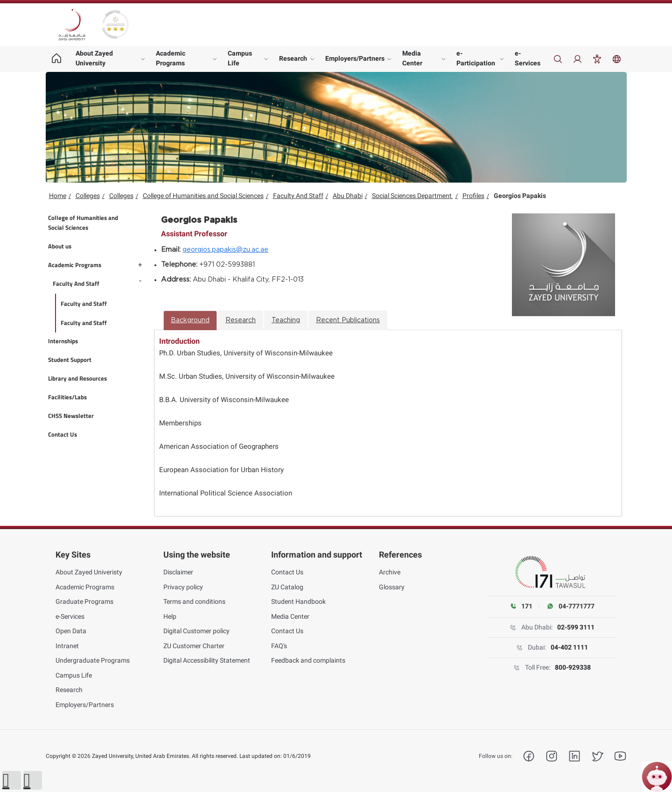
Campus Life (240, 58)
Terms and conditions (194, 601)
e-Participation (476, 58)
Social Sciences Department (413, 196)
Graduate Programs (84, 601)
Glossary (392, 587)
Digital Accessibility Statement (207, 660)
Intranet (67, 646)
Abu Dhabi (348, 196)
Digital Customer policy (196, 631)
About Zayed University (94, 58)
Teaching (286, 320)
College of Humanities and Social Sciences (203, 196)
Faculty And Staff (298, 196)
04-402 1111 (569, 647)
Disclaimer (178, 572)
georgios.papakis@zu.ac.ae (225, 250)
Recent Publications (348, 320)
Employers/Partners (355, 58)
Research (293, 58)
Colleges (88, 196)
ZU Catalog (287, 587)
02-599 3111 (576, 627)
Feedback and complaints (308, 660)
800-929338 (573, 667)
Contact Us (287, 572)
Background (190, 320)
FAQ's (279, 646)
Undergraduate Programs (93, 660)
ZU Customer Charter (194, 646)
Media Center (412, 58)
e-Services (528, 58)
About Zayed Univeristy (89, 572)
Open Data (71, 631)
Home (58, 196)
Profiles (473, 196)
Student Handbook (298, 601)
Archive (390, 572)
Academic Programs (171, 58)
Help (170, 616)
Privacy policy (183, 587)
